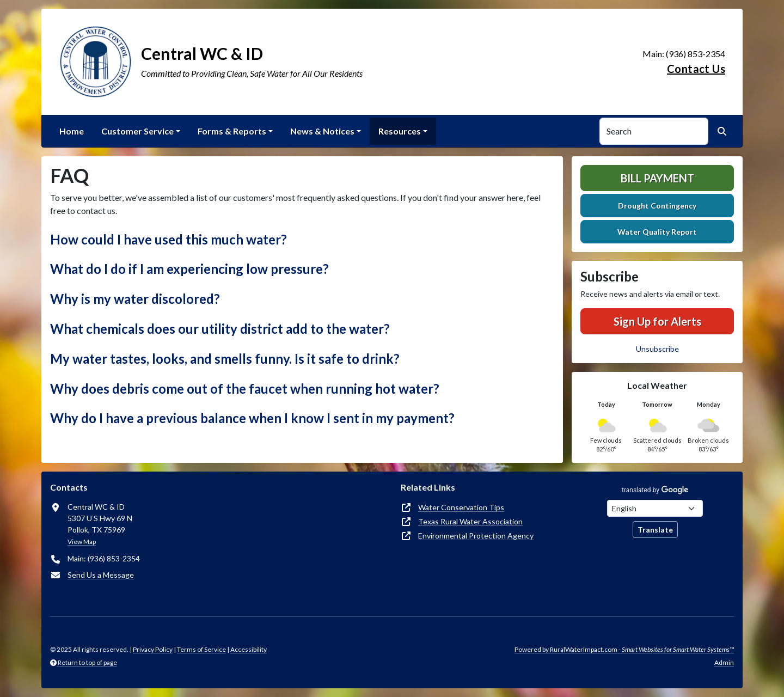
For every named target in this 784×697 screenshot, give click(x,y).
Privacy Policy (153, 649)
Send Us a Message (101, 575)
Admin (724, 662)
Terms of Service (201, 649)
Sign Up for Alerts (657, 321)
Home (72, 131)
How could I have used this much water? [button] (169, 239)
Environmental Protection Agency (476, 536)
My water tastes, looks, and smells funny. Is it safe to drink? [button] (225, 359)
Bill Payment (657, 178)
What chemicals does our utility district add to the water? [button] (220, 329)
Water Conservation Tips (461, 507)
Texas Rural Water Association (470, 521)
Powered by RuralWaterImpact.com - (624, 649)
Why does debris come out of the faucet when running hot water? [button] (245, 389)
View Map (82, 542)
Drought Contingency (657, 206)
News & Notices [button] (322, 131)
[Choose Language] (655, 508)
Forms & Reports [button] (232, 131)
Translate (655, 530)
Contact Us (696, 69)
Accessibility (249, 649)
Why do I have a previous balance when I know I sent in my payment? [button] (252, 418)
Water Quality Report (657, 232)
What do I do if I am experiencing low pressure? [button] (189, 269)
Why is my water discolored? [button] (135, 299)
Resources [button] (400, 131)
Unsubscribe (657, 349)
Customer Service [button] (137, 131)
